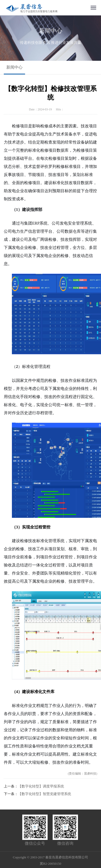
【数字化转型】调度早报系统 (41, 786)
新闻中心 (14, 67)
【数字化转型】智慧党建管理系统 (45, 794)
